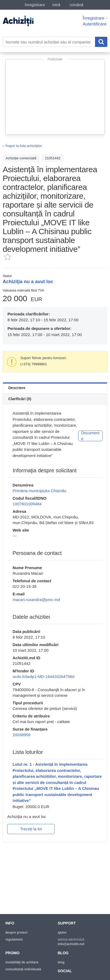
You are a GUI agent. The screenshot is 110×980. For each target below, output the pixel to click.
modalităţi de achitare (22, 962)
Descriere (17, 388)
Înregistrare (94, 18)
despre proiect (16, 933)
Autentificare (95, 24)
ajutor (62, 933)
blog (61, 962)
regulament (14, 940)
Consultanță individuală (23, 969)
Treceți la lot (31, 829)
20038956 (22, 735)
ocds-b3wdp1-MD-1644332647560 (43, 677)
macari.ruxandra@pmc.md (36, 600)
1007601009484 (27, 504)
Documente (90, 436)
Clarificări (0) (20, 399)
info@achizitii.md (71, 944)
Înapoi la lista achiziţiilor (24, 146)
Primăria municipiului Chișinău (39, 491)
